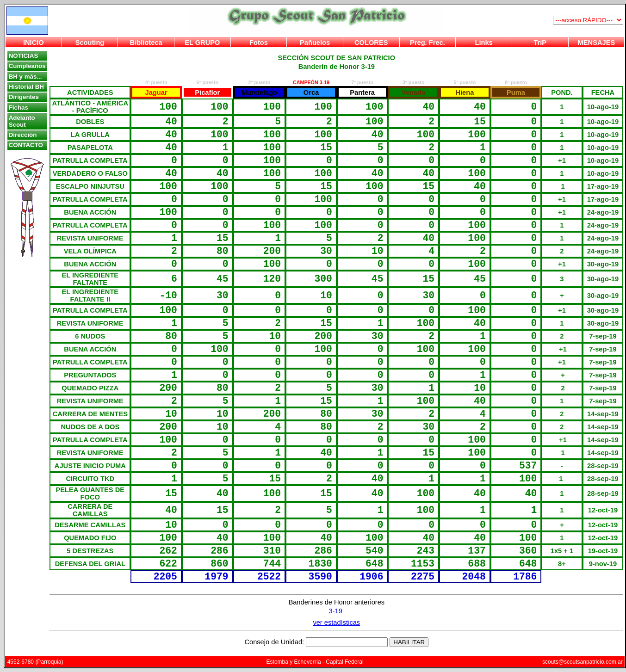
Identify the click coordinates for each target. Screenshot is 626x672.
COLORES (371, 43)
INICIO (34, 43)
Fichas (19, 108)
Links (483, 43)
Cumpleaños (27, 66)
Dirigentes (24, 97)
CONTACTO (26, 145)
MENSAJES (597, 43)
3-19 (336, 611)
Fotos (259, 43)
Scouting (90, 43)
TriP (540, 43)
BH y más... (25, 77)
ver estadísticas (336, 623)
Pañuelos (315, 43)
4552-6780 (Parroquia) (35, 662)
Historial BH (26, 87)
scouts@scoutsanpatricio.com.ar (583, 662)
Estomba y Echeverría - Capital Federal (315, 662)
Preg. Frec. (428, 43)
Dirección (23, 135)
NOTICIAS (24, 56)
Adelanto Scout (22, 121)
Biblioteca (146, 43)
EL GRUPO (202, 43)
